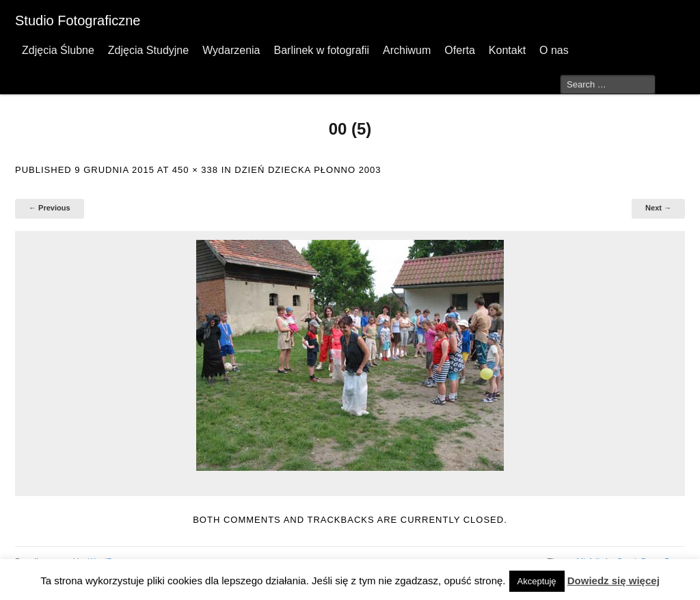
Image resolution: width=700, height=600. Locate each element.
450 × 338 (195, 170)
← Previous (50, 208)
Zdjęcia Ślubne (58, 50)
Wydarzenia (231, 50)
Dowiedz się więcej (614, 581)
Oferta (459, 50)
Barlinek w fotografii (321, 50)
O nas (554, 50)
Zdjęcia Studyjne (148, 50)
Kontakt (507, 50)
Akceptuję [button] (537, 581)
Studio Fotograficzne (78, 21)
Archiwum (407, 50)
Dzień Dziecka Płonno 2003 (308, 170)
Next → (658, 208)
